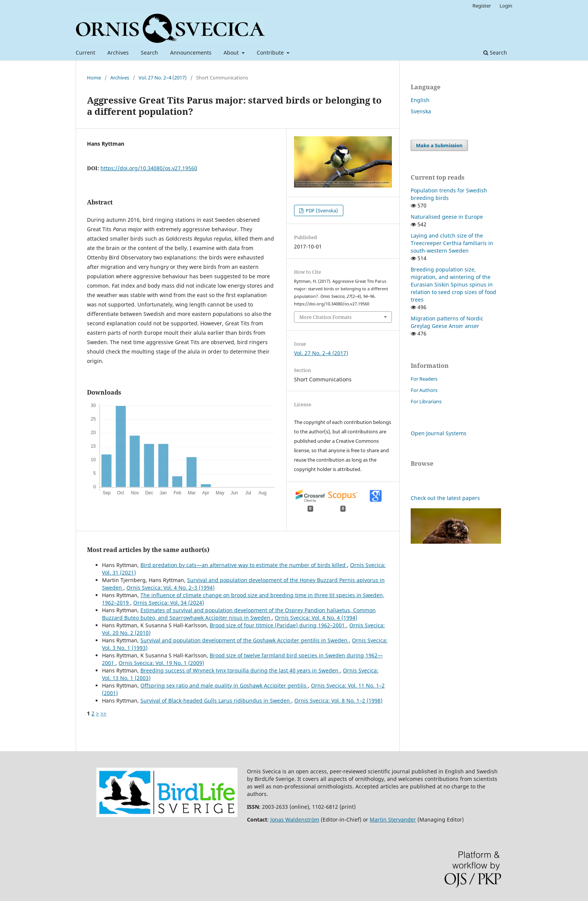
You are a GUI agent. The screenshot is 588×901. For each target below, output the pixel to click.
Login (506, 6)
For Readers (424, 379)
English (420, 100)
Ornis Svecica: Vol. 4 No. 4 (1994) (316, 618)
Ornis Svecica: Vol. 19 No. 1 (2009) (161, 663)
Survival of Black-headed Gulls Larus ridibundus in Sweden (216, 701)
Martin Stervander (393, 819)
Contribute (271, 53)
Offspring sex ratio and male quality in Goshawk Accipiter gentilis (224, 685)
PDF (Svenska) (321, 210)
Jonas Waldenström (295, 819)
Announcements (191, 53)
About (232, 53)
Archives (118, 53)
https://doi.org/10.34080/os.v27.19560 (149, 168)
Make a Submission (439, 145)
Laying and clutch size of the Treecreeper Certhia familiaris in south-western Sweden (452, 243)
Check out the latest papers (445, 498)
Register (482, 6)
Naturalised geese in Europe (447, 217)
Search (149, 53)
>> (104, 713)
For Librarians (426, 401)
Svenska (421, 111)
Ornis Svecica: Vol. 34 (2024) (169, 603)
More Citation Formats (325, 317)
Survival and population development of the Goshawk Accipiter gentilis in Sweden (245, 640)
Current (85, 53)
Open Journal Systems (439, 433)
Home (94, 78)
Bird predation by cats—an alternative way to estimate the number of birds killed (244, 565)
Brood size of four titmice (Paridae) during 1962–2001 (278, 625)
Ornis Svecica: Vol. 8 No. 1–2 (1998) (338, 701)
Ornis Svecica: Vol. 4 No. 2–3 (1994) (171, 588)
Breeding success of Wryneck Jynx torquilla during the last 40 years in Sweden (240, 670)
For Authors (424, 390)
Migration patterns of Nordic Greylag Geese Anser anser (447, 322)
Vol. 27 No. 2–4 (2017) (163, 78)
